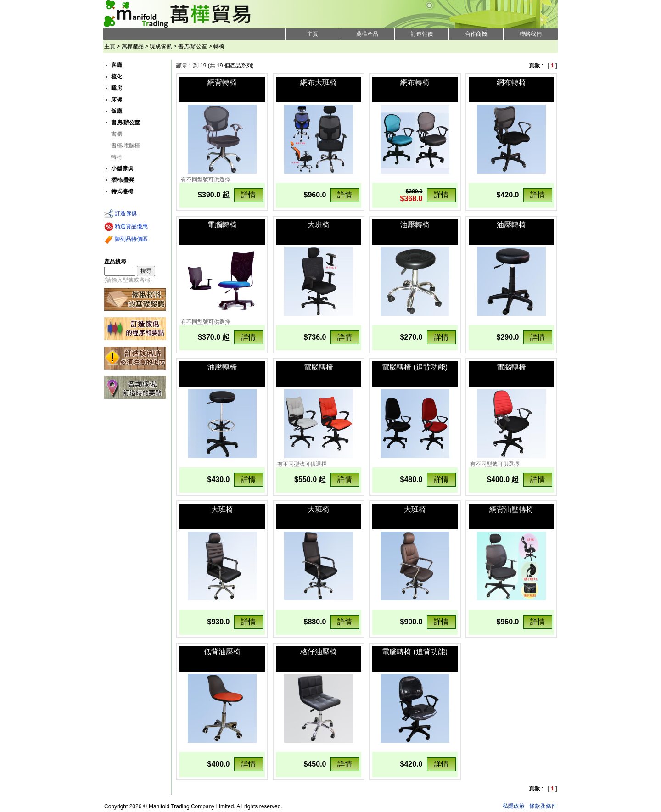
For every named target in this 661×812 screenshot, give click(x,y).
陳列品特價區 (126, 240)
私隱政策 (514, 806)
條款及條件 (543, 806)
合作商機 (476, 34)
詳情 (248, 195)
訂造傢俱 (120, 214)
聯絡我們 (531, 34)
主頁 (313, 34)
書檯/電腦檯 (126, 146)
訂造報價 (422, 34)
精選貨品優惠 (126, 227)
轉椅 (117, 157)
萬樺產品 (367, 34)
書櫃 (117, 134)
